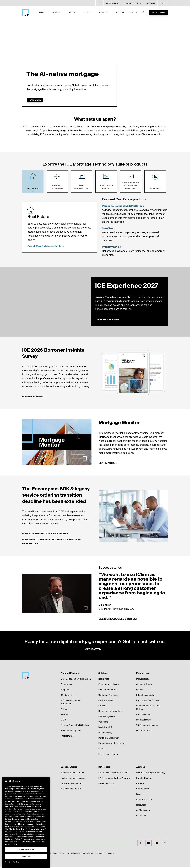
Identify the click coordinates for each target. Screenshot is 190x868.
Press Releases (143, 715)
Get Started (159, 13)
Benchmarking (105, 733)
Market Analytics (106, 728)
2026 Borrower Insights (147, 726)
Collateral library (144, 685)
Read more (35, 100)
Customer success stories (73, 779)
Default (102, 749)
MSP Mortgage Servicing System (76, 680)
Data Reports (142, 680)
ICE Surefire (66, 696)
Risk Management (107, 717)
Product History (143, 721)
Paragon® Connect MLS (123, 206)
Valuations (103, 723)
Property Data (67, 737)
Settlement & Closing (108, 696)
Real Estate (104, 680)
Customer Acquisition (108, 685)
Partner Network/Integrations (112, 744)
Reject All (26, 864)
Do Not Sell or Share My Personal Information (87, 854)
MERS (64, 721)
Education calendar (145, 696)
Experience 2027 (144, 800)
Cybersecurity (143, 790)
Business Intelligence (71, 731)
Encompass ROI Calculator (149, 701)
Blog (138, 795)
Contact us (141, 816)
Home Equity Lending (108, 755)
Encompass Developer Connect (113, 773)
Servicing (103, 706)
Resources (141, 806)
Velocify (64, 715)
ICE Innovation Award (71, 790)
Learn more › (108, 463)
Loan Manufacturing (108, 690)
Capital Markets (106, 701)
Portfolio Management (109, 739)
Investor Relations (145, 779)
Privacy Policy (14, 846)
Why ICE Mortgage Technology (151, 773)
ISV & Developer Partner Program (114, 779)
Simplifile (65, 690)
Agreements (109, 854)
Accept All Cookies (26, 857)
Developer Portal (106, 784)
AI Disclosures (143, 811)
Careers (140, 784)
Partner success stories (72, 784)
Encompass (66, 685)
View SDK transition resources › (45, 534)
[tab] (33, 182)
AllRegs (64, 710)
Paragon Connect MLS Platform (75, 726)
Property (112, 247)
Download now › (33, 397)
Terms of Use (64, 854)
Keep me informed (108, 320)
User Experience (144, 731)
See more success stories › (118, 619)
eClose (140, 690)
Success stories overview (72, 773)
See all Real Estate (46, 246)
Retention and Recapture (110, 712)
